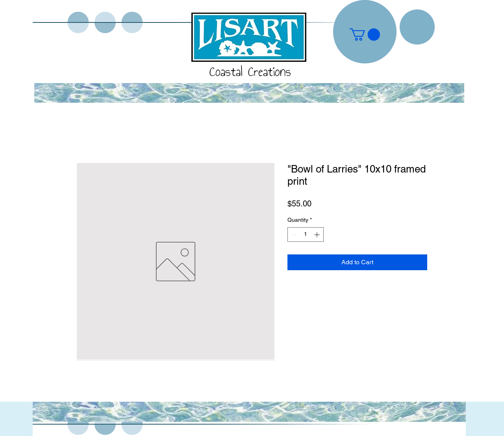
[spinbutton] (306, 235)
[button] (365, 34)
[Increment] (318, 235)
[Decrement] (294, 235)
